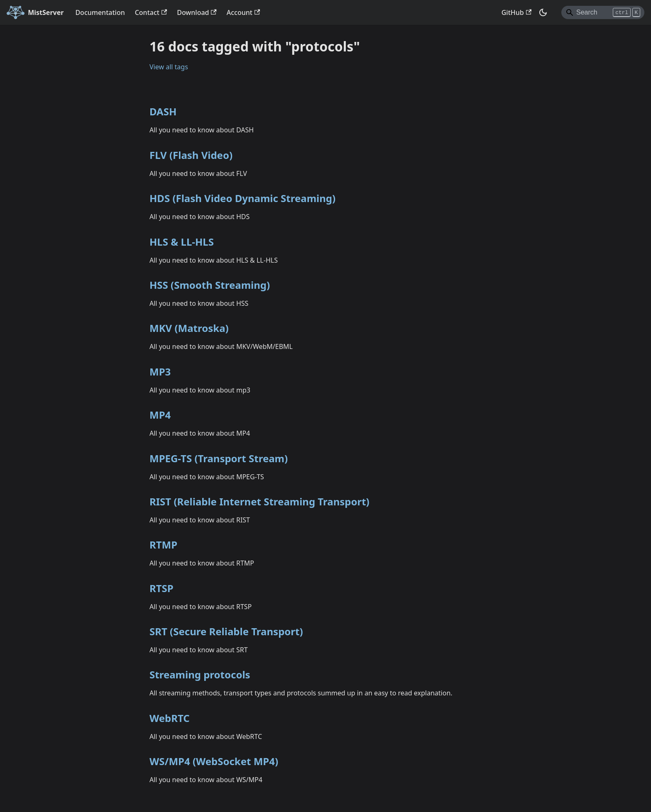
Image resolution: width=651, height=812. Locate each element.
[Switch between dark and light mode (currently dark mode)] (543, 12)
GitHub (516, 12)
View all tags (169, 67)
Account (243, 12)
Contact (151, 12)
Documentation (100, 12)
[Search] (603, 12)
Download (197, 12)
